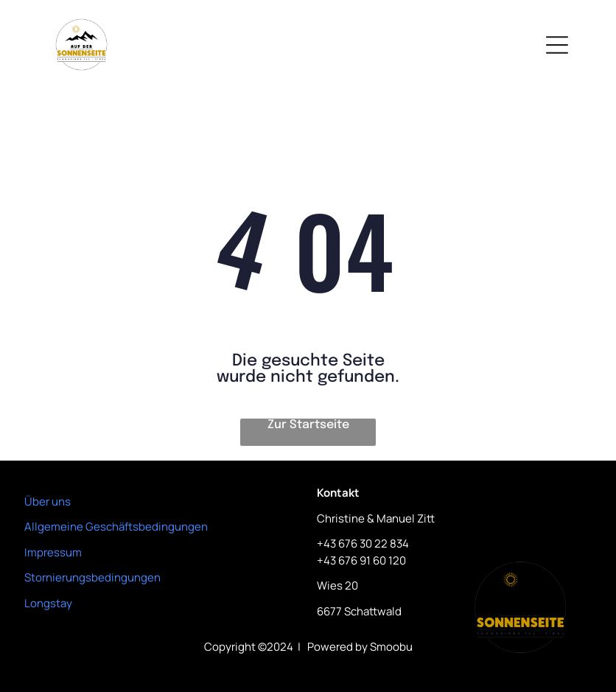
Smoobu (391, 647)
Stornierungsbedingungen (92, 577)
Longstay (48, 603)
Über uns (48, 501)
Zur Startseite (308, 425)
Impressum (53, 552)
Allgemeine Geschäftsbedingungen (116, 527)
